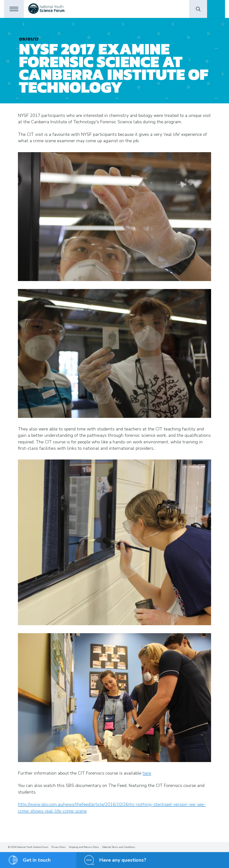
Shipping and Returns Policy (84, 847)
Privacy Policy (59, 847)
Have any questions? (123, 860)
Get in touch (37, 860)
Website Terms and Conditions (119, 847)
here (147, 773)
